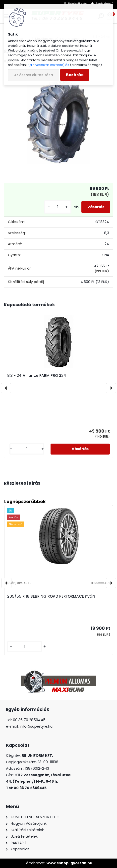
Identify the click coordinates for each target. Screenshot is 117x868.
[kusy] (58, 207)
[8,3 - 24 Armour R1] (58, 122)
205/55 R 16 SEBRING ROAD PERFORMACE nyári (51, 596)
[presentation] (6, 388)
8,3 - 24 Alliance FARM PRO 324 (37, 376)
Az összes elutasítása (34, 75)
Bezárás (75, 75)
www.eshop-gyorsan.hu (69, 863)
